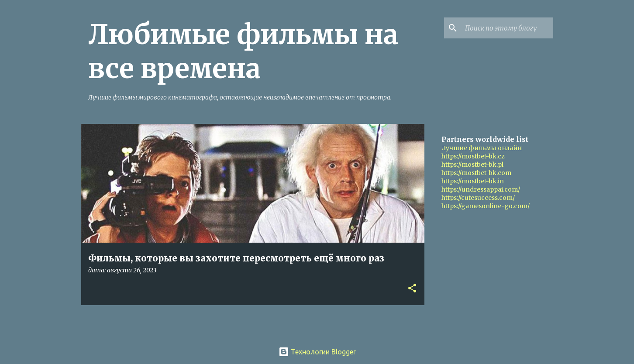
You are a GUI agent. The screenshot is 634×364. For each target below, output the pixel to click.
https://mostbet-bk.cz (473, 156)
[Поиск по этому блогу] (507, 28)
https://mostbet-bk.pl (472, 165)
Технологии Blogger (317, 352)
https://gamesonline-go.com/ (486, 206)
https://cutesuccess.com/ (478, 198)
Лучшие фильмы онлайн (482, 148)
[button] (412, 289)
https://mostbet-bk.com (476, 173)
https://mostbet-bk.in (473, 181)
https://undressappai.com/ (481, 189)
